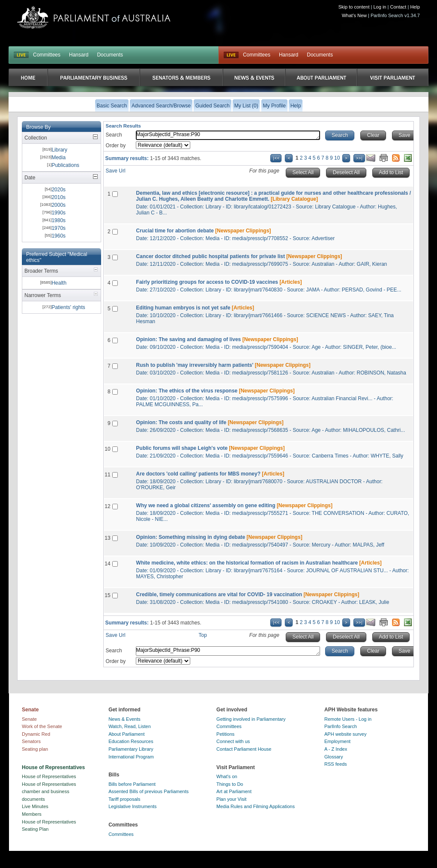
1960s (58, 236)
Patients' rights (68, 307)
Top (203, 635)
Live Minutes (35, 806)
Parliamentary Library (131, 749)
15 (107, 595)
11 (107, 475)
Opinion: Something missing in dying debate (191, 537)
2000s (58, 205)
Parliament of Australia (94, 17)
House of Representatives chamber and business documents (49, 792)
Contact (398, 7)
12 (107, 506)
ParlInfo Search (341, 726)
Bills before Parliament (132, 784)
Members (32, 814)
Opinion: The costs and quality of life (181, 422)
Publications (65, 165)
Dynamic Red (36, 734)
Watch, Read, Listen (130, 726)
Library (59, 150)
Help (415, 7)
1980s (58, 220)
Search (114, 135)
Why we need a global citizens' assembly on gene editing (206, 505)
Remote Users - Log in (348, 719)
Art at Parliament (234, 791)
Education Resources (131, 741)
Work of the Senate (42, 726)
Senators (31, 741)
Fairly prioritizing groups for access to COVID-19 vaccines (207, 282)
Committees (47, 55)
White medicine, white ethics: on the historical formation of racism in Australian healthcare (247, 563)
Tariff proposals (124, 799)
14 (107, 564)
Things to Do (230, 784)
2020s (58, 190)
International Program (131, 757)
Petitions (225, 734)
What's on (227, 776)
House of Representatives (49, 776)
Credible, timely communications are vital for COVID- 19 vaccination (219, 595)
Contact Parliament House (244, 749)
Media (58, 158)
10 (337, 158)
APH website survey (345, 734)
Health (59, 283)
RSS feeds (336, 764)
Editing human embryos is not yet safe (183, 308)
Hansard (79, 55)
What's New (354, 15)
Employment (337, 741)
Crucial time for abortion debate (175, 231)
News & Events (124, 719)
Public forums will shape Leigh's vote (182, 448)
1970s (58, 228)
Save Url (116, 171)
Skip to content (354, 7)
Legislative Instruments (133, 806)
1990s (58, 213)
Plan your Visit (231, 799)
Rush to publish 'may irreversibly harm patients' (195, 365)
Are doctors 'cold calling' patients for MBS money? (198, 474)
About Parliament (126, 734)
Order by (116, 146)
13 (107, 538)
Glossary (334, 757)
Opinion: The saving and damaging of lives (189, 339)
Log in (380, 7)
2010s (58, 197)
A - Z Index (336, 749)
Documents (110, 55)
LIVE (21, 55)
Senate (29, 719)
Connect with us (233, 741)
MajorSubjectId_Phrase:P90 (228, 135)
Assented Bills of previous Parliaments (148, 791)
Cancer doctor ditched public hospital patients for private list (211, 256)
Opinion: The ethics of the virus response (187, 391)
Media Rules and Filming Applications (256, 806)
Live (231, 55)
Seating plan (35, 749)
